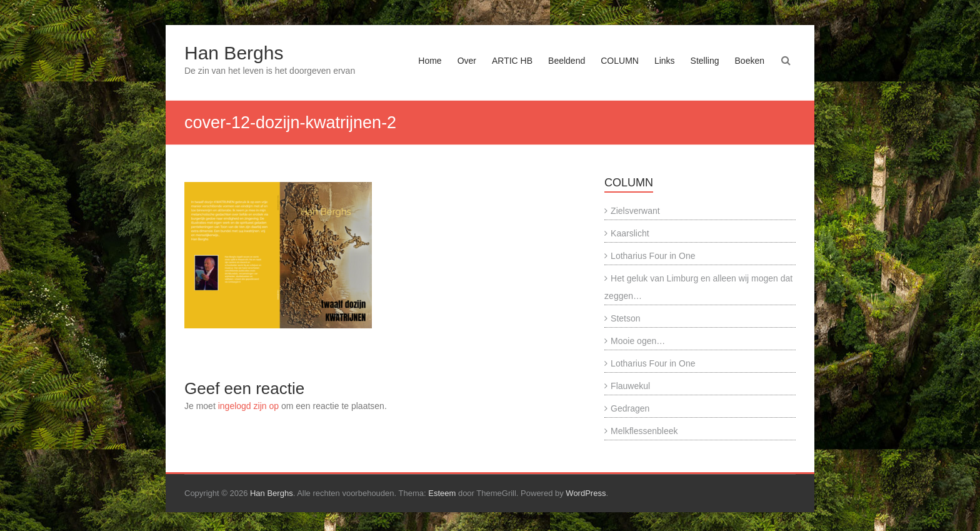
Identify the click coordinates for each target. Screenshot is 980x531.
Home (430, 61)
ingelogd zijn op (248, 406)
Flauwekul (630, 386)
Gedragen (630, 408)
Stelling (705, 61)
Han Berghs (234, 53)
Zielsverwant (635, 211)
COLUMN (620, 61)
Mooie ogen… (638, 341)
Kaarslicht (630, 233)
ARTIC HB (512, 61)
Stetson (625, 318)
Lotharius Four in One (653, 256)
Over (467, 61)
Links (665, 61)
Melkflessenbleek (644, 431)
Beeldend (567, 61)
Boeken (750, 61)
